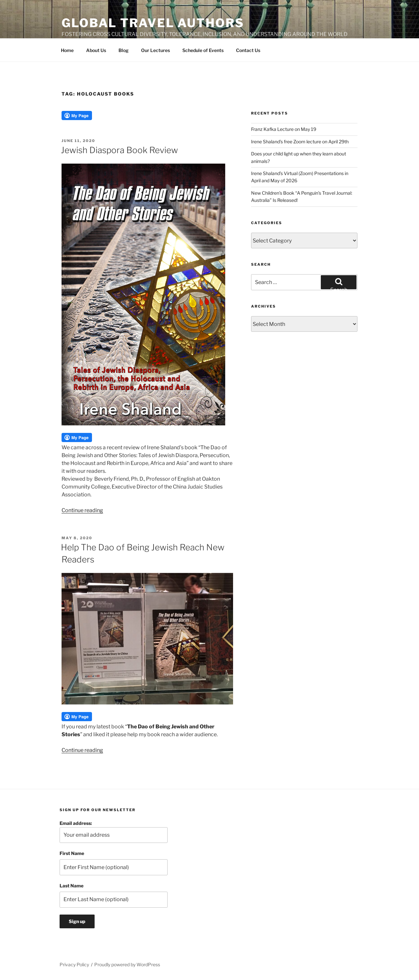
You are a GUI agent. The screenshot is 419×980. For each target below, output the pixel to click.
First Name (72, 853)
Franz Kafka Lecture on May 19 (284, 129)
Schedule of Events (203, 50)
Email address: (114, 832)
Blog (124, 50)
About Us (96, 50)
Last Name (72, 886)
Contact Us (248, 50)
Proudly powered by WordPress (127, 964)
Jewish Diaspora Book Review (119, 150)
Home (67, 50)
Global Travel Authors (153, 23)
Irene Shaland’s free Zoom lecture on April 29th (300, 142)
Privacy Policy (74, 964)
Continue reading (82, 510)
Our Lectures (155, 50)
